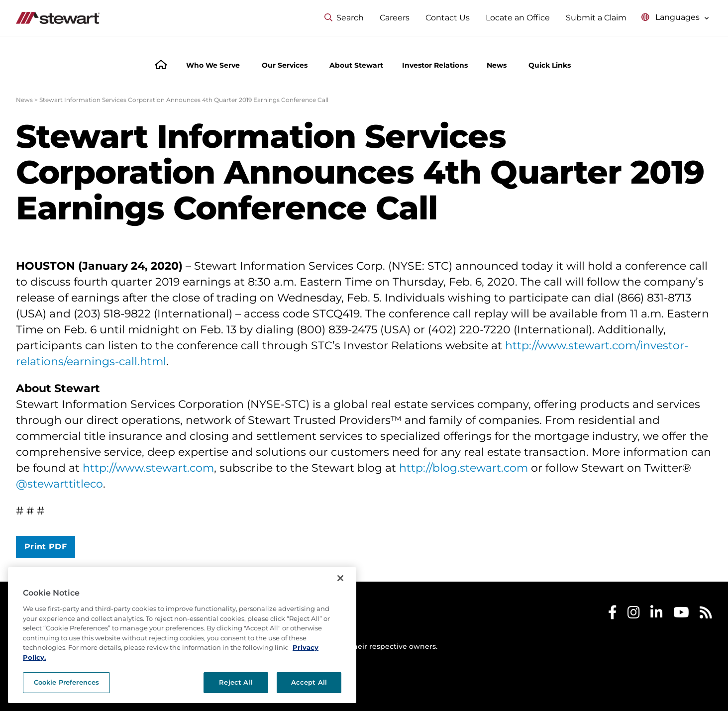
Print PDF (46, 547)
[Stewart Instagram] (634, 615)
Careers (395, 18)
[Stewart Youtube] (681, 615)
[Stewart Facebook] (613, 615)
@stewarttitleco (59, 484)
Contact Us (448, 18)
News (24, 100)
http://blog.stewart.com (464, 468)
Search (344, 18)
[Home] (161, 66)
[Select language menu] (675, 18)
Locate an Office (518, 18)
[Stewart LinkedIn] (657, 615)
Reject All (236, 682)
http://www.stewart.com (148, 468)
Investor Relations (435, 65)
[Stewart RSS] (706, 615)
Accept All (309, 682)
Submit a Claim (596, 18)
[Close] (340, 578)
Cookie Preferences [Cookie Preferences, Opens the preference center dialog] (66, 682)
